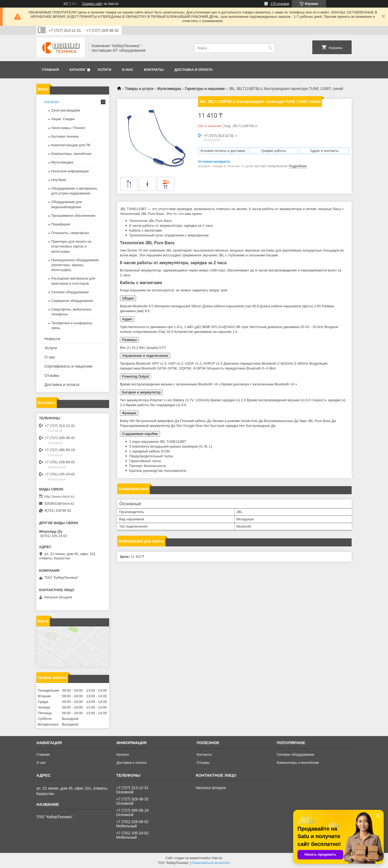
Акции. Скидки (63, 119)
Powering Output (135, 376)
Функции (129, 413)
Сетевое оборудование (70, 292)
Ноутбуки (59, 180)
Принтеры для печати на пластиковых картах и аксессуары (71, 246)
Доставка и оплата (193, 70)
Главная (50, 70)
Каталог (78, 70)
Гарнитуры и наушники (205, 89)
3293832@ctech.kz (59, 503)
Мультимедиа (169, 89)
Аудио (127, 319)
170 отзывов (280, 4)
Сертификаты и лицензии (68, 366)
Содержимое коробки (140, 434)
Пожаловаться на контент (211, 863)
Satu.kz (217, 858)
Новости (52, 339)
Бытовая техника (65, 136)
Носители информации (70, 171)
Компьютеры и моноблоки (298, 763)
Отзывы (52, 375)
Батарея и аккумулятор (141, 392)
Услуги (104, 70)
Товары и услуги (139, 89)
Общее (128, 298)
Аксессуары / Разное (68, 128)
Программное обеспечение (73, 216)
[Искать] (270, 48)
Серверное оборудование (72, 301)
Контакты (154, 70)
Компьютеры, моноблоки (71, 154)
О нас (128, 70)
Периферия (61, 224)
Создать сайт (92, 4)
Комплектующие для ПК (71, 145)
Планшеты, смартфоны (70, 233)
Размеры (129, 340)
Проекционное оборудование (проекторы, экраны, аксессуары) (75, 265)
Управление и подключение (145, 356)
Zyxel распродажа (66, 110)
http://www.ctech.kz (59, 496)
